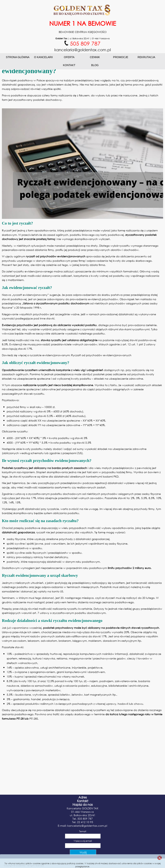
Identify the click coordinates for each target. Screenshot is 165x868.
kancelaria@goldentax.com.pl (87, 826)
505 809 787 (85, 819)
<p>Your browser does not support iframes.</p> (83, 843)
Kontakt (69, 65)
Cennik (95, 57)
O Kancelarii (43, 57)
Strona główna (18, 57)
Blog (95, 65)
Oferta (69, 57)
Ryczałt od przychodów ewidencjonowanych (101, 355)
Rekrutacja (146, 57)
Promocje (121, 57)
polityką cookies (75, 863)
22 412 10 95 (85, 822)
